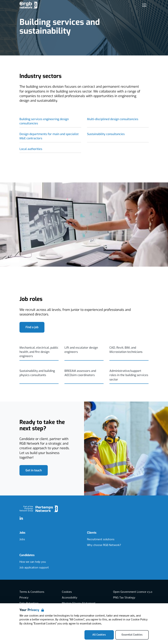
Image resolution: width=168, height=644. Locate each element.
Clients (92, 533)
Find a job (32, 327)
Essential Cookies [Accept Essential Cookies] (132, 635)
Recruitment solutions (101, 540)
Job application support (34, 568)
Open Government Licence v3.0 (133, 592)
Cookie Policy (139, 620)
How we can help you (33, 562)
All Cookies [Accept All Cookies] (99, 635)
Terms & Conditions (32, 592)
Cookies (67, 592)
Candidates (27, 555)
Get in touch (34, 470)
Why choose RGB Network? (104, 545)
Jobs (22, 533)
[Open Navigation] (144, 5)
